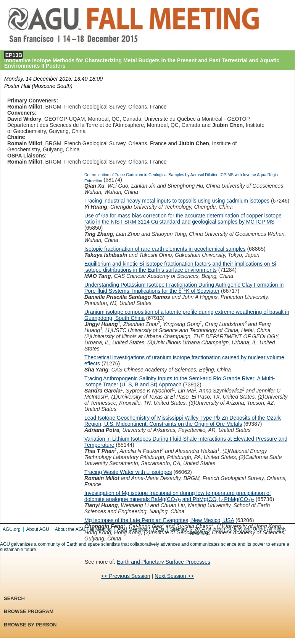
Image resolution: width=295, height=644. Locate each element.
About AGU (38, 529)
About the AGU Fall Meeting (83, 529)
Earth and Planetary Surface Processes (164, 562)
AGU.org (12, 529)
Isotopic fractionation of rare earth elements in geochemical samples (165, 249)
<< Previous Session (126, 576)
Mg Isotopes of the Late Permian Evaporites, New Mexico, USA (159, 520)
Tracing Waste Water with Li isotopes (128, 472)
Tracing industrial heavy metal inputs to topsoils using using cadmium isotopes (177, 201)
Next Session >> (174, 576)
